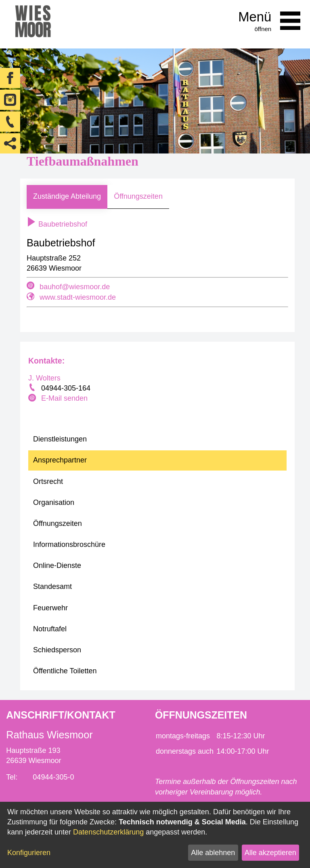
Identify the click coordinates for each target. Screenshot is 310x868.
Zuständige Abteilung (67, 196)
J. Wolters (44, 378)
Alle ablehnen (213, 853)
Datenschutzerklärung (108, 832)
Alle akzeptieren (270, 853)
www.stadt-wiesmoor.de (78, 297)
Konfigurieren (29, 853)
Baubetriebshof (57, 224)
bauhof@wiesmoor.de (75, 287)
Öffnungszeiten (138, 196)
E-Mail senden (64, 398)
